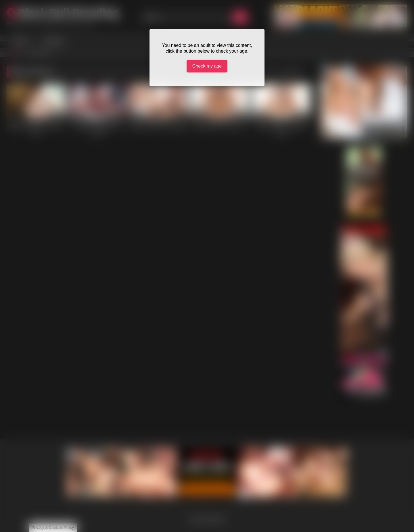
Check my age (207, 66)
